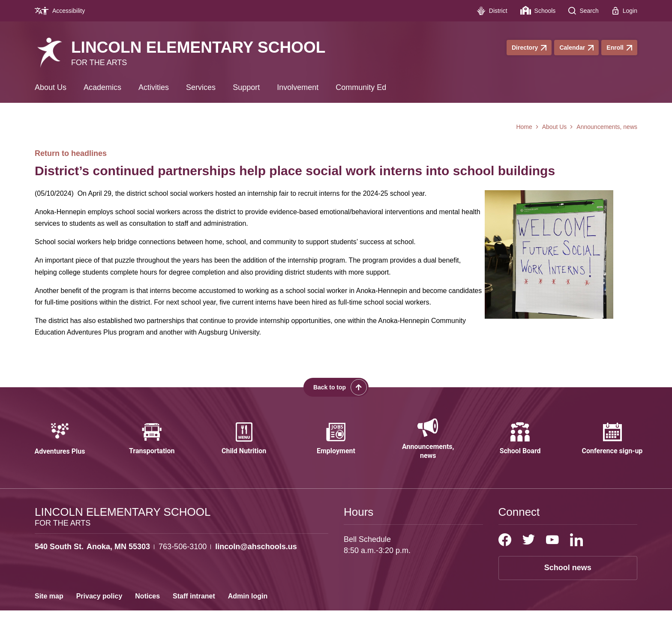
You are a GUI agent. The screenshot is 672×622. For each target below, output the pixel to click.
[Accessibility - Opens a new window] (63, 11)
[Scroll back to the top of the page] (336, 387)
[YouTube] (552, 551)
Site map (49, 608)
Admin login (248, 608)
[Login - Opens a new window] (624, 11)
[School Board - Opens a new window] (520, 445)
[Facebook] (505, 551)
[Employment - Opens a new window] (336, 445)
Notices (147, 608)
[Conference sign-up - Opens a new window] (612, 445)
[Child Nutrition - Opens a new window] (244, 445)
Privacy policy (99, 608)
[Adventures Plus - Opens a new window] (60, 445)
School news (568, 579)
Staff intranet (194, 608)
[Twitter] (529, 551)
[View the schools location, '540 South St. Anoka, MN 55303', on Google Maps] (92, 558)
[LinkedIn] (576, 551)
